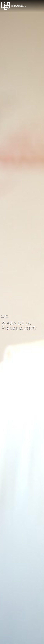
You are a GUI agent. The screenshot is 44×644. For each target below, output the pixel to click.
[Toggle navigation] (42, 5)
